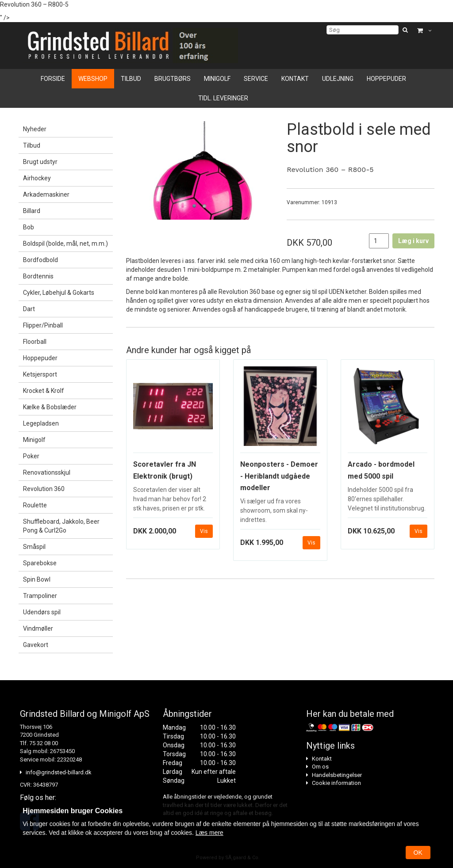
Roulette (35, 505)
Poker (31, 456)
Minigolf (217, 79)
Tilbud (131, 79)
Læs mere (209, 833)
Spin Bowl (37, 579)
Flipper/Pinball (43, 325)
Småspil (34, 547)
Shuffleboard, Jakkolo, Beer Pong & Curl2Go (61, 526)
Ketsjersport (40, 374)
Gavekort (36, 645)
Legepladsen (41, 423)
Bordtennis (38, 276)
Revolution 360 (44, 489)
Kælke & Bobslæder (50, 407)
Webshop (93, 79)
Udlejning (338, 79)
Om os (320, 767)
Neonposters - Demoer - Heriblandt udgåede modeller (279, 476)
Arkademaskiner (46, 194)
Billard (32, 211)
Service (256, 79)
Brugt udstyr (40, 162)
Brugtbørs (173, 79)
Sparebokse (40, 563)
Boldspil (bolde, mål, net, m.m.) (65, 244)
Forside (53, 79)
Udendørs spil (42, 612)
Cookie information (336, 783)
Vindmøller (38, 628)
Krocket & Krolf (44, 391)
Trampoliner (40, 596)
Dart (29, 309)
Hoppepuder (386, 79)
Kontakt (295, 79)
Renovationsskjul (47, 472)
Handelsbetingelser (337, 775)
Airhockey (37, 178)
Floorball (35, 342)
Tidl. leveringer (223, 98)
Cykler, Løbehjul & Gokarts (59, 293)
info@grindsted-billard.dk (59, 772)
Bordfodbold (40, 260)
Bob (29, 227)
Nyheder (35, 129)
